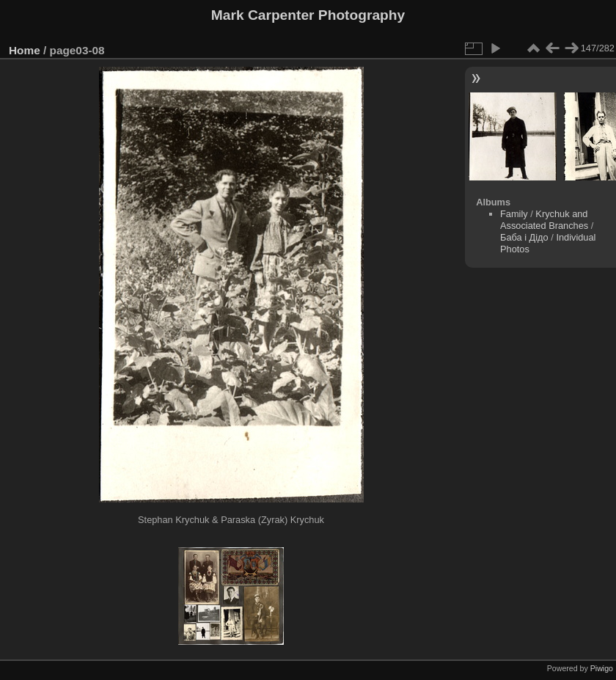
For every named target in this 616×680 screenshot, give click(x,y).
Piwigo (602, 668)
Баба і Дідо (524, 237)
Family (514, 214)
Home (25, 50)
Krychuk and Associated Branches (544, 220)
